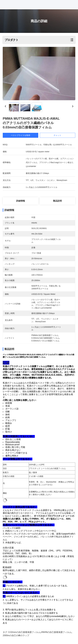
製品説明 (57, 201)
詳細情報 (21, 201)
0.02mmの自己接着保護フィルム (24, 632)
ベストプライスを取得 (21, 135)
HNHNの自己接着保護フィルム (56, 632)
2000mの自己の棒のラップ (16, 635)
